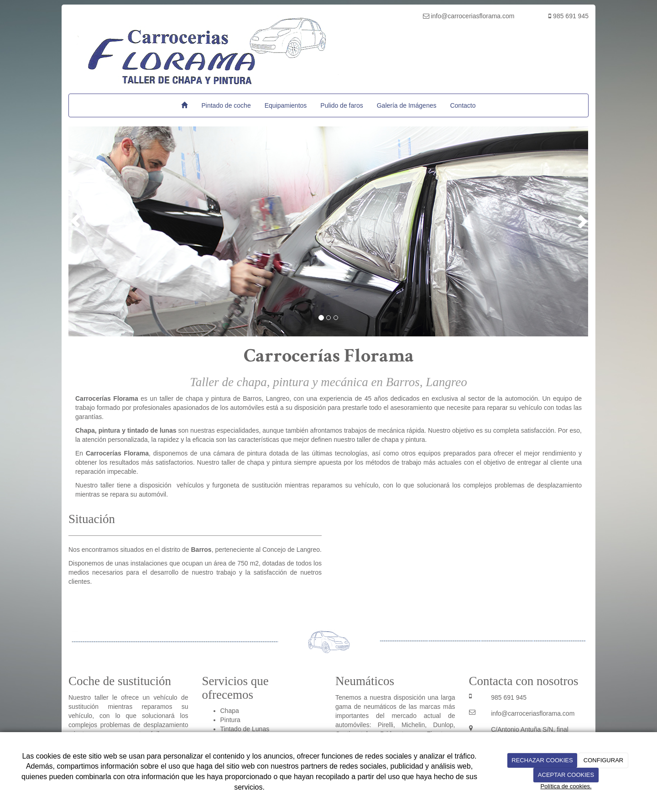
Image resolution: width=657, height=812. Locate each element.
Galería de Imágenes (407, 105)
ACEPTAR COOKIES (566, 775)
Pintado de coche (226, 105)
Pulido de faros (342, 105)
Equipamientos (286, 105)
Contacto (463, 105)
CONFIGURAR (603, 760)
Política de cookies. (566, 786)
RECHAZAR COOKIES (542, 760)
